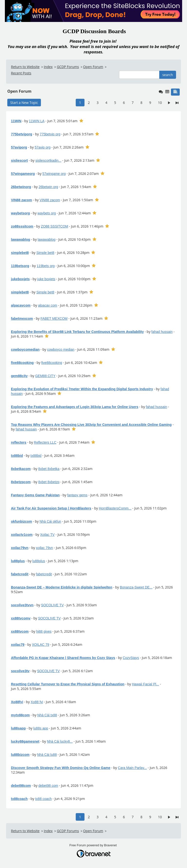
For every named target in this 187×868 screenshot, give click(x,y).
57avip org (42, 147)
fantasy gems (77, 495)
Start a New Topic (24, 103)
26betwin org (48, 187)
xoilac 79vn (45, 548)
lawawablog (47, 239)
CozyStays (131, 658)
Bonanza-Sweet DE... (136, 587)
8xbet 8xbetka (49, 469)
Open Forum (93, 67)
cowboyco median (61, 349)
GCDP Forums (68, 67)
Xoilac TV (47, 535)
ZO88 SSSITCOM (55, 226)
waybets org (47, 213)
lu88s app (41, 728)
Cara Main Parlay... (132, 768)
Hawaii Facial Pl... (145, 684)
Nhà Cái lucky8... (60, 741)
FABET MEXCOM (54, 319)
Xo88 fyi (37, 702)
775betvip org (50, 134)
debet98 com (48, 786)
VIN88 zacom (50, 200)
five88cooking (52, 363)
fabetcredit (44, 574)
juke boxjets (46, 279)
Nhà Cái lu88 (47, 755)
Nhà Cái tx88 (47, 715)
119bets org (46, 266)
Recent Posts (21, 73)
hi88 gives (44, 631)
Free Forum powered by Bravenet (93, 845)
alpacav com (48, 305)
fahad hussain (162, 332)
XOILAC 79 (41, 645)
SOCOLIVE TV (52, 605)
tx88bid (36, 456)
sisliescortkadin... (48, 160)
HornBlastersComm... (115, 508)
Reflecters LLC (45, 442)
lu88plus (39, 561)
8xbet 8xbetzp (49, 482)
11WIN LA (37, 121)
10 (160, 103)
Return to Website (25, 67)
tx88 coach (43, 799)
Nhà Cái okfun (50, 521)
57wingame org (54, 174)
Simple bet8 (45, 253)
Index (48, 67)
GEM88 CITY (45, 376)
